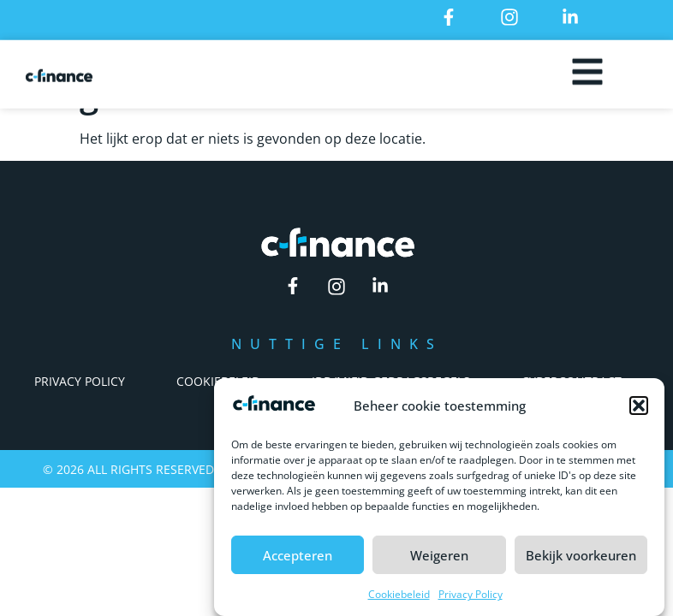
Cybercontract (572, 381)
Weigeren (439, 561)
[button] (639, 412)
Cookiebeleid (399, 600)
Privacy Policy (471, 600)
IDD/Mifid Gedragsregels (391, 381)
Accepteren (298, 561)
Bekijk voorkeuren (581, 561)
